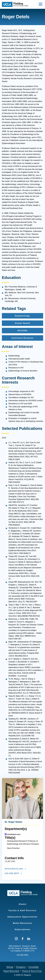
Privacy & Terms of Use (32, 971)
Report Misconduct (11, 971)
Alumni (22, 904)
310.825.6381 (22, 955)
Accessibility (34, 967)
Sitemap (10, 967)
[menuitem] (22, 903)
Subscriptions (23, 929)
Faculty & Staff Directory (23, 910)
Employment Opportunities (22, 917)
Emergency (21, 967)
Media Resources (22, 923)
